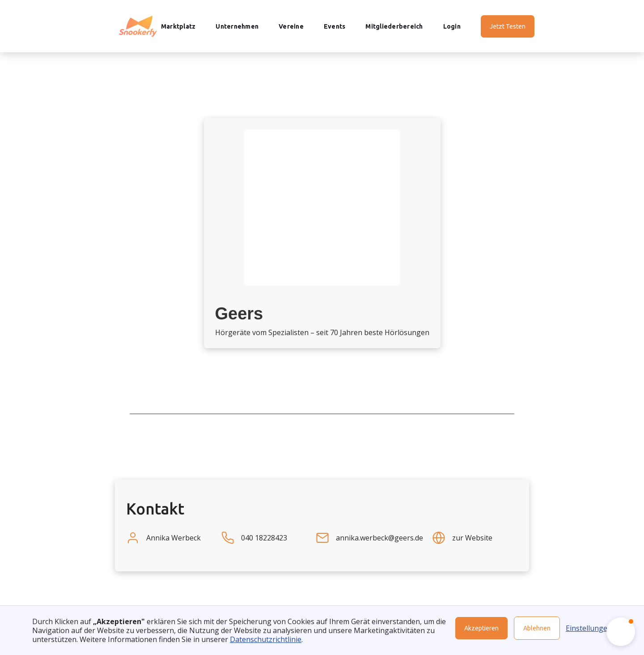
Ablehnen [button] (537, 628)
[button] (621, 632)
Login (452, 26)
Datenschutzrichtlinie (266, 639)
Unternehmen (237, 26)
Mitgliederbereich (394, 26)
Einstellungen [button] (589, 628)
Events (335, 26)
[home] (138, 26)
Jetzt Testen (508, 26)
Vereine (291, 26)
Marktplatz (178, 26)
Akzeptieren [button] (481, 628)
